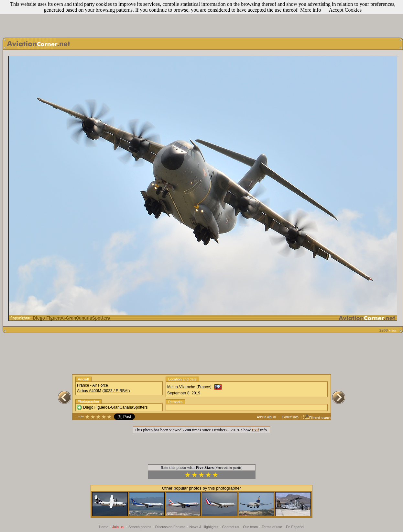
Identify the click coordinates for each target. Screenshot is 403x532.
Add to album (266, 417)
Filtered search (317, 418)
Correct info (290, 417)
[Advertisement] (201, 17)
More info (310, 10)
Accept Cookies (345, 10)
